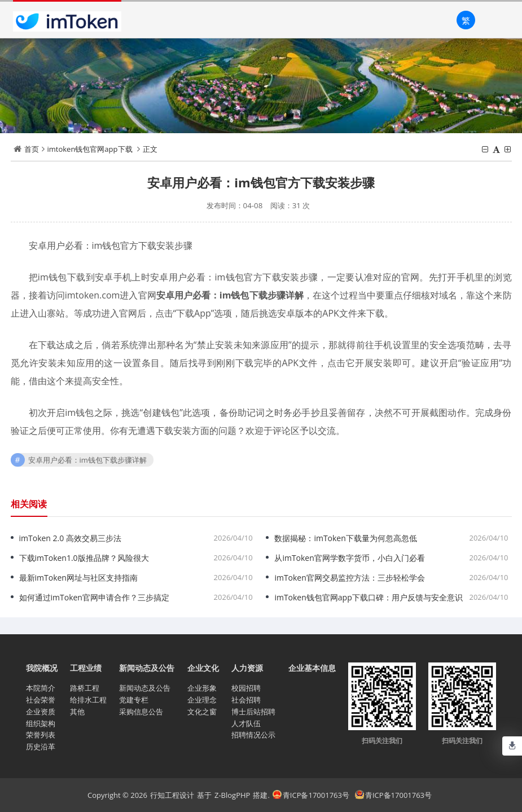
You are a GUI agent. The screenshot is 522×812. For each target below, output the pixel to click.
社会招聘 (246, 700)
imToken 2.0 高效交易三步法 (70, 538)
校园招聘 (246, 688)
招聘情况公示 (253, 735)
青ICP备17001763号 (311, 795)
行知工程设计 (172, 795)
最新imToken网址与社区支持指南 (78, 578)
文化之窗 (202, 712)
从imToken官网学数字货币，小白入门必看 (349, 558)
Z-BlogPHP (232, 795)
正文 (150, 149)
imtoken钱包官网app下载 (90, 149)
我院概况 (42, 668)
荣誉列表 (41, 735)
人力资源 (247, 668)
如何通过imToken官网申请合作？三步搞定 (94, 597)
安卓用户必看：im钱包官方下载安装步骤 (261, 182)
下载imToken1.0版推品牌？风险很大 (84, 558)
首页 (32, 149)
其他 (77, 712)
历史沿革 (41, 747)
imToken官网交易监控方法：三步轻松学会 (349, 578)
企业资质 (41, 712)
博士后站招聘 (253, 712)
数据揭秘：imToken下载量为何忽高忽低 (345, 538)
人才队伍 (246, 723)
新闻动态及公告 (147, 668)
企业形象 (202, 688)
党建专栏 (134, 700)
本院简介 (41, 688)
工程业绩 (86, 668)
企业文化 (203, 668)
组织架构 (41, 723)
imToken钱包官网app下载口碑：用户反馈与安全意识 (368, 597)
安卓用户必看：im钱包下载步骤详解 (87, 460)
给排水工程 (88, 700)
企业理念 (202, 700)
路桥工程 (85, 688)
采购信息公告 (141, 712)
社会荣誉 (41, 700)
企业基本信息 (312, 668)
